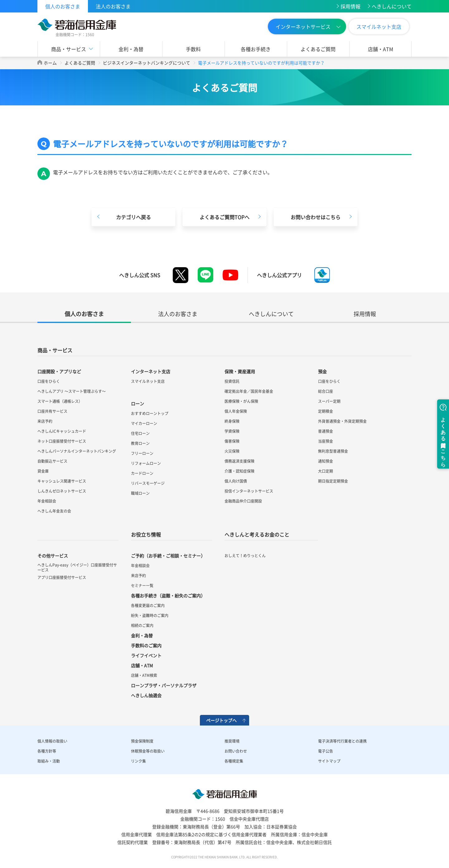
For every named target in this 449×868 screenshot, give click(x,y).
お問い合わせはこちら (316, 217)
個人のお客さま (63, 6)
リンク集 (138, 761)
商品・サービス (69, 49)
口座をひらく (49, 381)
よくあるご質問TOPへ (224, 217)
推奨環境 (232, 741)
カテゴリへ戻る (133, 217)
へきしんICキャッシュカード (62, 431)
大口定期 (326, 471)
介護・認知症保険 (239, 471)
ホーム (50, 63)
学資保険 (232, 431)
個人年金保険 (236, 411)
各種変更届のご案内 (148, 605)
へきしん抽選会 (146, 695)
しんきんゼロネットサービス (62, 491)
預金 (322, 371)
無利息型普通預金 (333, 451)
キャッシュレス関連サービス (62, 481)
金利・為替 (131, 49)
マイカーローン (144, 423)
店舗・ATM (381, 49)
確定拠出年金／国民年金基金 (249, 391)
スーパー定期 (329, 401)
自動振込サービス (52, 461)
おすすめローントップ (150, 413)
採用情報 (350, 6)
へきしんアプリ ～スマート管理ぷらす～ (72, 391)
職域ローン (140, 493)
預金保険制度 (142, 741)
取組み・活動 (49, 761)
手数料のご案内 (146, 645)
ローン (138, 403)
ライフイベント (146, 655)
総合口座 (326, 391)
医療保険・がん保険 (241, 401)
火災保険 (232, 451)
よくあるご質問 (318, 49)
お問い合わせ (236, 751)
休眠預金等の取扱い (148, 751)
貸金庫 (43, 471)
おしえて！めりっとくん (245, 556)
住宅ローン (140, 433)
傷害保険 (232, 441)
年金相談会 (47, 501)
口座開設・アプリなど (59, 371)
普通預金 (326, 431)
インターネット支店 (151, 371)
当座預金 (326, 441)
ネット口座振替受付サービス (62, 441)
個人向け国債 (236, 481)
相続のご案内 (142, 625)
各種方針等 (47, 751)
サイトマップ (329, 761)
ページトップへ (221, 720)
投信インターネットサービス (249, 491)
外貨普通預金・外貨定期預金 (342, 421)
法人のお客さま (113, 6)
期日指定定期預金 (333, 481)
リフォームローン (146, 463)
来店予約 (45, 421)
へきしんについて (392, 6)
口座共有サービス (52, 411)
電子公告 (326, 751)
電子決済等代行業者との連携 (342, 741)
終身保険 (232, 421)
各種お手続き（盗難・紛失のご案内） (168, 596)
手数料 (193, 49)
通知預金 (326, 461)
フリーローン (142, 453)
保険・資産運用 (240, 371)
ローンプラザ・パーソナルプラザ (164, 685)
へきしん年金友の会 (54, 511)
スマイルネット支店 (379, 27)
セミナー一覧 (142, 586)
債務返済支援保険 (239, 461)
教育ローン (140, 443)
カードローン (142, 473)
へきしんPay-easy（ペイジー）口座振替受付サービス (77, 567)
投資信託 (232, 381)
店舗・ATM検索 (144, 675)
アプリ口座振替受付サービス (62, 577)
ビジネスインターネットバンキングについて (147, 63)
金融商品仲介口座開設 (243, 501)
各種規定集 (234, 761)
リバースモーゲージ (148, 483)
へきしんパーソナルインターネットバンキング (77, 451)
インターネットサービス (303, 27)
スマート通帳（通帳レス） (60, 401)
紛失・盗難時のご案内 (150, 615)
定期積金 (326, 411)
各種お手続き (256, 49)
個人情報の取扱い (52, 741)
